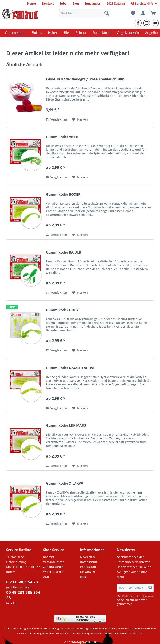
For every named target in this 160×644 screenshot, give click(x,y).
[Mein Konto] (143, 13)
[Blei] (67, 33)
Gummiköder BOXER (63, 195)
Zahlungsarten (53, 567)
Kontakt (49, 557)
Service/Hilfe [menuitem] (143, 3)
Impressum (88, 567)
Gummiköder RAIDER (64, 252)
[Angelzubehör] (128, 33)
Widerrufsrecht (54, 572)
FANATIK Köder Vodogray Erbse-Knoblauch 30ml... (87, 79)
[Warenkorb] (153, 13)
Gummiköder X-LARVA (65, 483)
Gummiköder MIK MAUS (66, 426)
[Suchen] (107, 13)
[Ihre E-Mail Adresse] (132, 588)
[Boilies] (37, 33)
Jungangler (88, 572)
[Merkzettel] (133, 13)
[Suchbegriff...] (85, 13)
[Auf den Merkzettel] (80, 119)
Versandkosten (54, 562)
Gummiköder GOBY (62, 310)
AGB (46, 577)
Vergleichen (57, 119)
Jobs (83, 577)
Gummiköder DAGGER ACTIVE (71, 368)
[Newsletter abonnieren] (150, 588)
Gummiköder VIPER (62, 137)
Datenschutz (89, 562)
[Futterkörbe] (102, 33)
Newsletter (88, 557)
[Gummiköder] (16, 33)
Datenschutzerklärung (138, 596)
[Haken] (53, 33)
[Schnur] (81, 33)
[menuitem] (31, 3)
